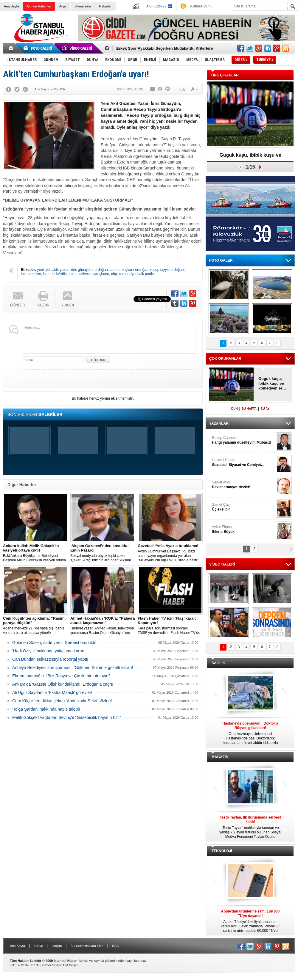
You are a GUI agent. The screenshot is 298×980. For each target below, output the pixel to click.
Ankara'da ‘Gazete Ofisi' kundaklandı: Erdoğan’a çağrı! (63, 684)
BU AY (265, 409)
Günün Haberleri (39, 6)
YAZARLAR (219, 423)
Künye (38, 946)
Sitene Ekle (83, 6)
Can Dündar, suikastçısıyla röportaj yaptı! (50, 659)
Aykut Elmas (243, 529)
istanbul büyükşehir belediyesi (67, 274)
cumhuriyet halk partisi (137, 274)
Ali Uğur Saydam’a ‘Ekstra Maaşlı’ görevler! (52, 692)
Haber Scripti (52, 965)
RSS (115, 946)
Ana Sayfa (11, 6)
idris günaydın (82, 270)
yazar (64, 270)
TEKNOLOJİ (222, 851)
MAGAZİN (220, 757)
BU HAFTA (249, 409)
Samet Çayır (243, 507)
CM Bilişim (71, 965)
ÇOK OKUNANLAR (225, 359)
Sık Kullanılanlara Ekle (87, 946)
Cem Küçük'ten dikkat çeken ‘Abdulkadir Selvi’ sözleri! (62, 701)
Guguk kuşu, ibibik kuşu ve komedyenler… (250, 157)
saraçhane (101, 274)
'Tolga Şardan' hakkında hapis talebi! (46, 709)
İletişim (57, 946)
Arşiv (63, 6)
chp (114, 274)
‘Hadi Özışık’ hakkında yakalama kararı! (49, 651)
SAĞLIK (218, 663)
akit (55, 270)
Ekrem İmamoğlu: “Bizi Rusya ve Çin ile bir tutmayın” (61, 676)
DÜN (235, 409)
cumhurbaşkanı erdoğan (129, 270)
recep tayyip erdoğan (167, 270)
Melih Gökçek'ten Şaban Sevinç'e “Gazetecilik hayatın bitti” (67, 717)
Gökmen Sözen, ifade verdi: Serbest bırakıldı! (54, 643)
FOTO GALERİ (221, 260)
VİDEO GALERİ (222, 564)
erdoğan (101, 270)
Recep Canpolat (243, 440)
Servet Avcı (243, 485)
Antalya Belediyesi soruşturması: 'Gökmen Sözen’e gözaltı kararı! (73, 668)
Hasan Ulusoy (243, 462)
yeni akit (44, 270)
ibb (23, 274)
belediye (34, 274)
